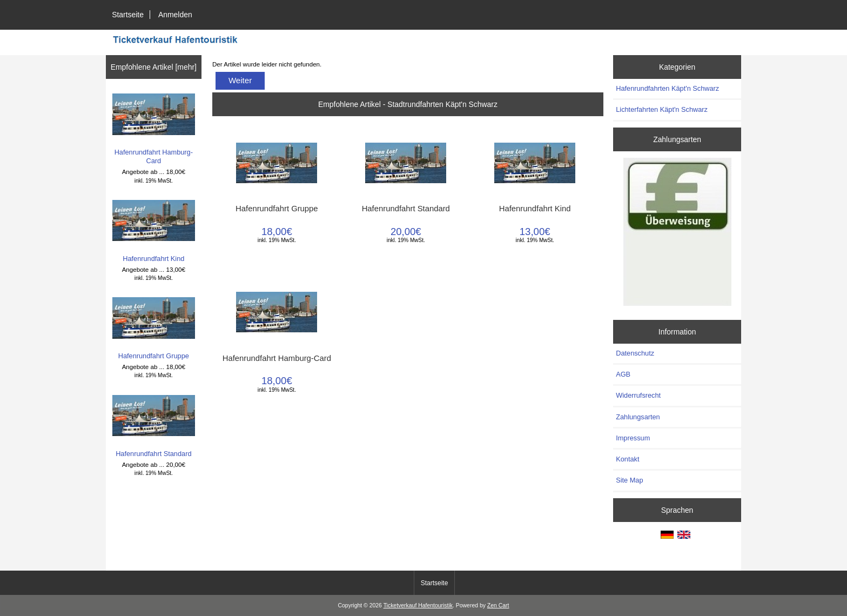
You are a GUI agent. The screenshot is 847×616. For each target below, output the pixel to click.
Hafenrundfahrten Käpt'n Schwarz (667, 88)
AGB (623, 374)
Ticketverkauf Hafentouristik (418, 605)
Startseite (128, 15)
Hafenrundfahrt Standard (154, 426)
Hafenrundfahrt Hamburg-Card (154, 129)
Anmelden (175, 15)
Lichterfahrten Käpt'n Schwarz (662, 109)
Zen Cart (498, 605)
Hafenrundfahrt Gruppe (154, 329)
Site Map (629, 480)
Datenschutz (635, 353)
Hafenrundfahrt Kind (154, 231)
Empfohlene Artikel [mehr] (154, 67)
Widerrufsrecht (638, 395)
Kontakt (627, 459)
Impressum (633, 438)
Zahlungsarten (638, 417)
